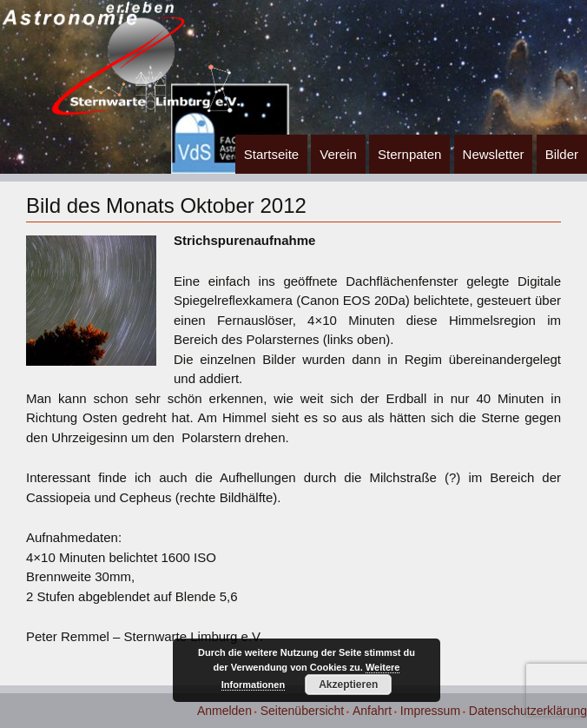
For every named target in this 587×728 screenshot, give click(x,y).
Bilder (562, 154)
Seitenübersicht (303, 711)
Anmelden (224, 711)
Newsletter (494, 154)
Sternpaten (409, 154)
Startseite (271, 154)
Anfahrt (372, 711)
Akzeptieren (348, 685)
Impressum (430, 711)
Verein (338, 154)
